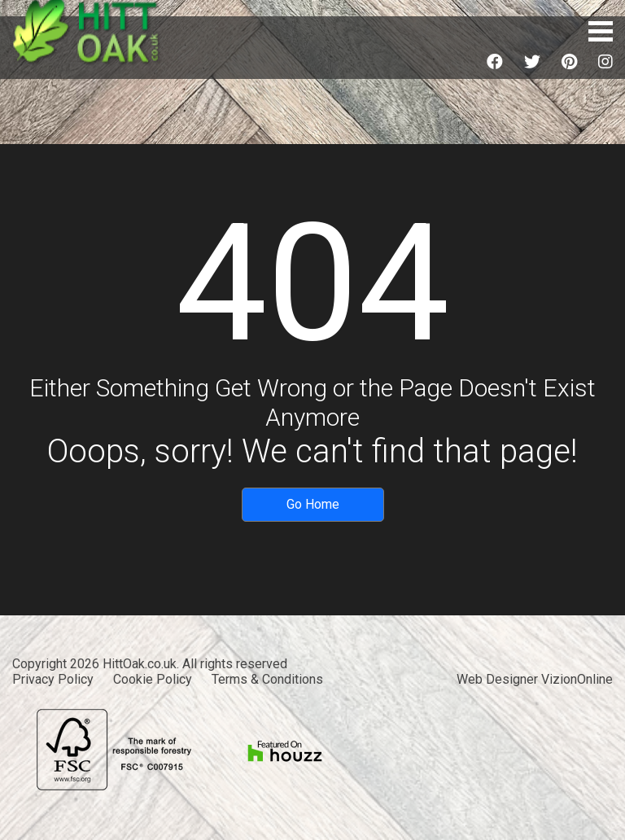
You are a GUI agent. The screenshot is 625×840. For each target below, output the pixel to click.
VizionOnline (577, 679)
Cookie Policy (153, 679)
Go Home (313, 504)
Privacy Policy (53, 679)
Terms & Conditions (267, 679)
